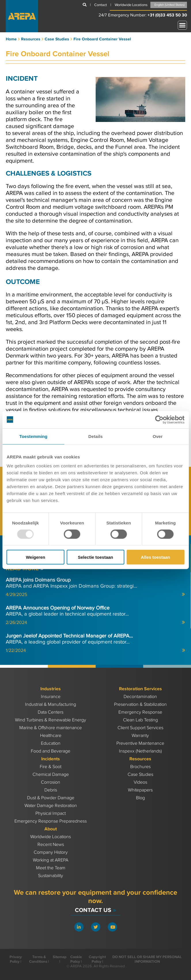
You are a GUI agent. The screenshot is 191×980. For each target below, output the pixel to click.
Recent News (51, 845)
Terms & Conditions (38, 959)
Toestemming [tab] (33, 436)
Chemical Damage (51, 775)
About (51, 829)
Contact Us (95, 910)
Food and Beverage (51, 751)
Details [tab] (96, 436)
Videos (140, 782)
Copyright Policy (97, 959)
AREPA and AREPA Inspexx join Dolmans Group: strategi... (95, 587)
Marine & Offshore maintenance (51, 728)
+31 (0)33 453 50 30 (167, 15)
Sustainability (51, 876)
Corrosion (51, 782)
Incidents (51, 759)
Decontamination (140, 697)
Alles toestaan (156, 557)
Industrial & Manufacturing (51, 705)
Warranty (140, 736)
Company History (51, 852)
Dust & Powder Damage (51, 798)
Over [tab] (158, 436)
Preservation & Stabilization (140, 705)
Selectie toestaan (95, 557)
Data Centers (51, 712)
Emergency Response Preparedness (51, 821)
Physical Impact (51, 813)
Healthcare (51, 736)
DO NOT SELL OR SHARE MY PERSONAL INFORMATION (147, 959)
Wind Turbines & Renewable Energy (51, 720)
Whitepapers (140, 790)
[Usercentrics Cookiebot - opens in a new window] (159, 420)
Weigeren (36, 557)
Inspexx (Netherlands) (140, 751)
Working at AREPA (51, 860)
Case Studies (140, 775)
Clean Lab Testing (140, 720)
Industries (51, 689)
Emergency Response (140, 712)
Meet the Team (51, 868)
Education (51, 743)
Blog (140, 798)
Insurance (51, 697)
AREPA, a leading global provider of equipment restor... (95, 643)
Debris (51, 790)
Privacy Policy (16, 959)
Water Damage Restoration (51, 806)
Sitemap (60, 957)
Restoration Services (140, 689)
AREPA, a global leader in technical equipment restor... (95, 615)
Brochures (140, 767)
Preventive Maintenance (140, 743)
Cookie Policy (76, 959)
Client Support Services (140, 728)
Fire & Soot (51, 767)
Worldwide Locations (51, 837)
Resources (140, 759)
